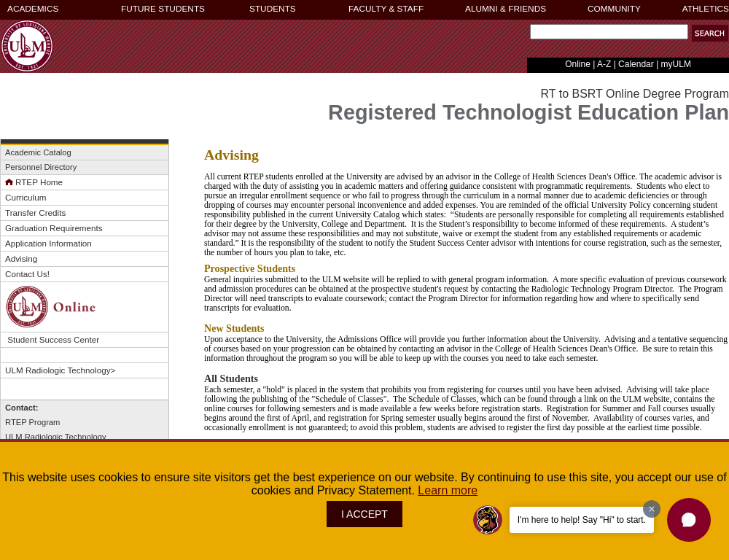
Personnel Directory (41, 167)
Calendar (636, 64)
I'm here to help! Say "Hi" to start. (582, 520)
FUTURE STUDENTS (163, 9)
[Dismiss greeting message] (652, 509)
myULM (676, 64)
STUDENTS (273, 9)
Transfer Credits (35, 213)
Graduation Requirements (54, 228)
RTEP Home (34, 182)
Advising (21, 258)
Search (527, 35)
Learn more (448, 490)
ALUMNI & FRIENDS (506, 9)
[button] (689, 520)
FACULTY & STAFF (386, 9)
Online (578, 64)
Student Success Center (52, 339)
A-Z (604, 64)
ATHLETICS (706, 9)
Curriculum (26, 197)
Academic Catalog (38, 152)
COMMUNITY (614, 9)
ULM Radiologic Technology (58, 370)
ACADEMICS (33, 9)
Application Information (48, 243)
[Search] (609, 32)
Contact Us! (27, 274)
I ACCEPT (364, 514)
